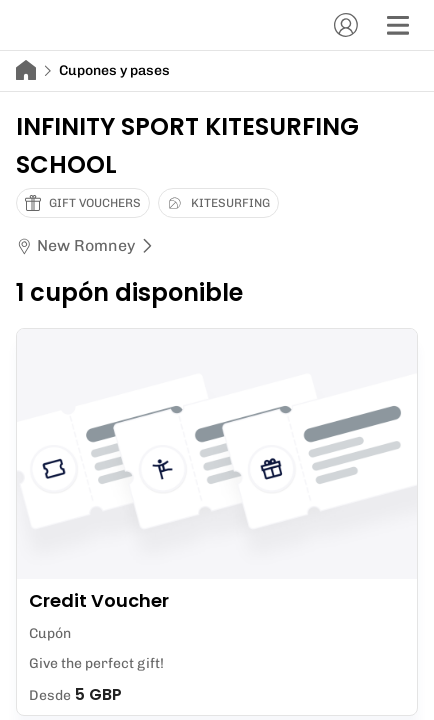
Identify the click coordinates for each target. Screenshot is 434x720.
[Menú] (398, 25)
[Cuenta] (346, 25)
